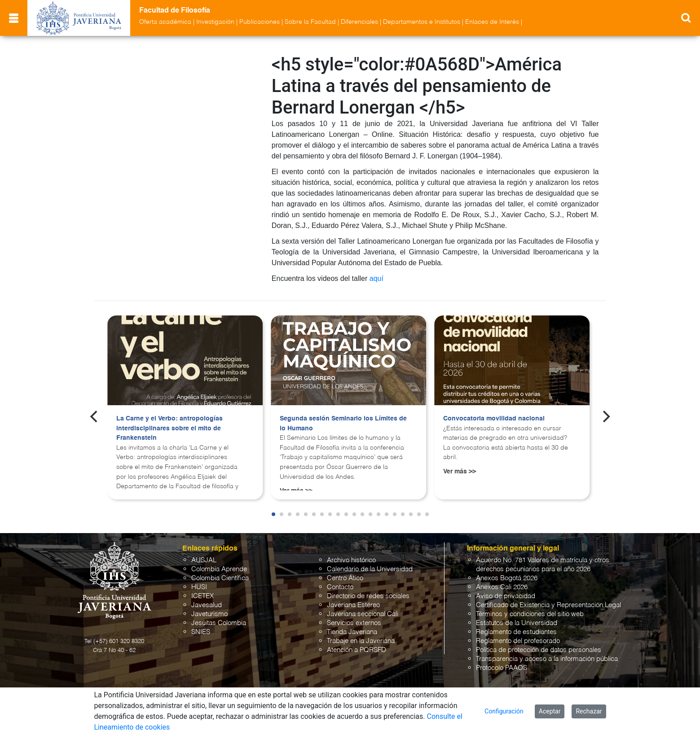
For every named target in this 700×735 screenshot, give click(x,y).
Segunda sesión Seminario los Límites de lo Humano (343, 424)
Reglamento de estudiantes (516, 632)
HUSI (199, 587)
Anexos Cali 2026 (502, 587)
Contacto (340, 587)
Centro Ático (345, 578)
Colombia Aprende (219, 569)
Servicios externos (354, 623)
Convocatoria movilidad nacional (494, 419)
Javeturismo (209, 614)
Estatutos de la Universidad (517, 623)
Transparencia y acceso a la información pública (547, 659)
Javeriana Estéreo (353, 605)
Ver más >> (460, 472)
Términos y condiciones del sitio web (530, 614)
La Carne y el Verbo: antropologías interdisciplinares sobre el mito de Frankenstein (169, 428)
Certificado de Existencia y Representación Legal (548, 605)
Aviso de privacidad (506, 596)
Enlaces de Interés (492, 22)
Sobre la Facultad (310, 22)
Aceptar (550, 711)
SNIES (201, 632)
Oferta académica (165, 22)
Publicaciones (260, 22)
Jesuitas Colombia (219, 623)
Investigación (215, 22)
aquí (376, 278)
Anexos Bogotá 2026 (507, 578)
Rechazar (589, 711)
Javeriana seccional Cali (363, 614)
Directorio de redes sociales (368, 596)
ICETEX (203, 596)
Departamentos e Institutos (422, 22)
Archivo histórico (351, 560)
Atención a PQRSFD (357, 650)
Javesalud (207, 605)
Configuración (504, 711)
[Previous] (95, 416)
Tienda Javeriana (352, 632)
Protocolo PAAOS (502, 668)
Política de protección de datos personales (539, 650)
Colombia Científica (220, 578)
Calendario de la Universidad (370, 569)
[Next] (605, 416)
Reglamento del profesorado (518, 641)
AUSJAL (204, 560)
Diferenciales (359, 22)
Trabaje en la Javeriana (361, 641)
